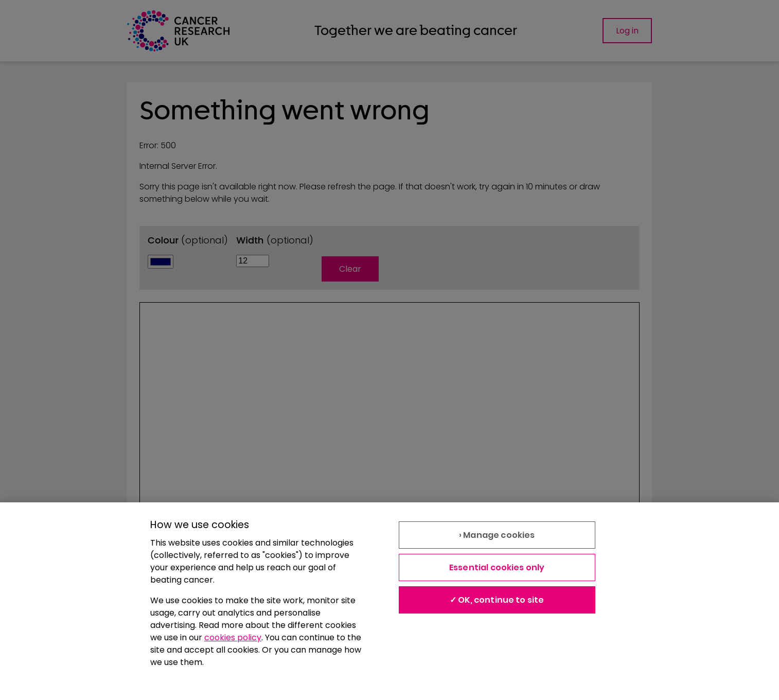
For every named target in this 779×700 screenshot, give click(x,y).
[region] (389, 601)
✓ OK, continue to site (497, 600)
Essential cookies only (497, 567)
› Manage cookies (497, 535)
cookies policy (233, 637)
